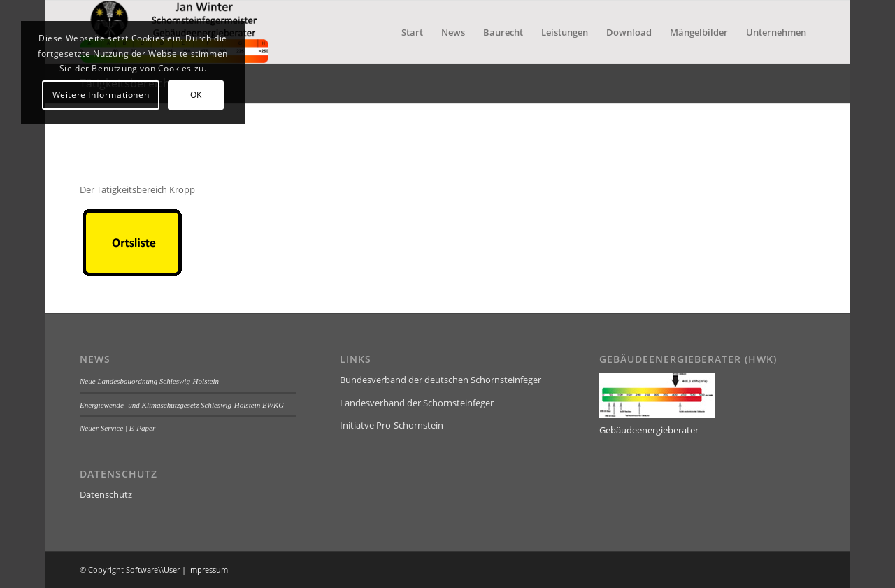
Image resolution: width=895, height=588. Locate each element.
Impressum (208, 569)
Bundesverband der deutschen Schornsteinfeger (441, 380)
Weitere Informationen (101, 95)
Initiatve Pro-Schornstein (392, 425)
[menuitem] (412, 32)
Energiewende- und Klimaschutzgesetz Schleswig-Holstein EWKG (182, 405)
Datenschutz (106, 494)
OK (196, 95)
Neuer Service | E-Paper (117, 428)
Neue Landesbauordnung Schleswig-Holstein (149, 381)
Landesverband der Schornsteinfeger (417, 403)
